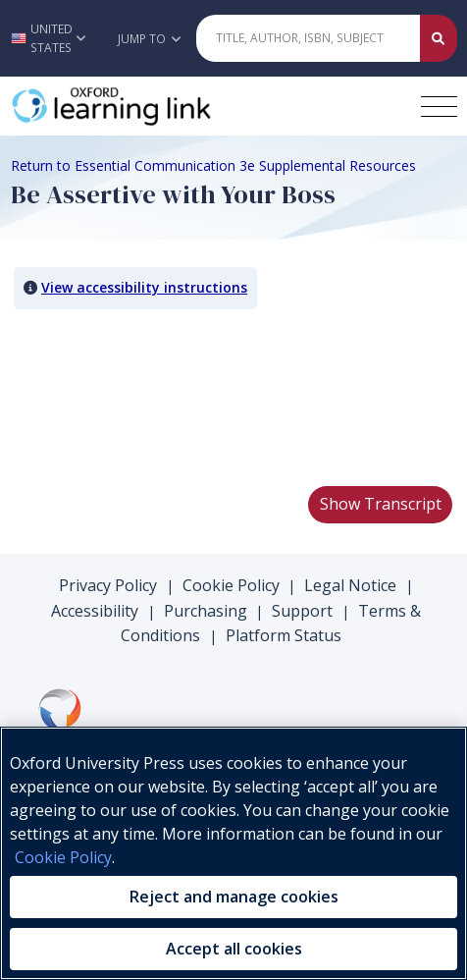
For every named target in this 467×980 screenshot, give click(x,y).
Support (302, 611)
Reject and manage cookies (234, 897)
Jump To (149, 39)
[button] (53, 38)
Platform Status (284, 635)
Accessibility (95, 611)
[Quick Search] (308, 38)
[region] (233, 853)
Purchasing (206, 611)
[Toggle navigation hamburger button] (439, 107)
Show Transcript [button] (381, 504)
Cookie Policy (231, 585)
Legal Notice (350, 585)
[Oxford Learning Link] (158, 106)
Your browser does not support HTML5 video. (158, 397)
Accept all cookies (234, 949)
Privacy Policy (108, 585)
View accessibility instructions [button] (144, 287)
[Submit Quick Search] (439, 38)
